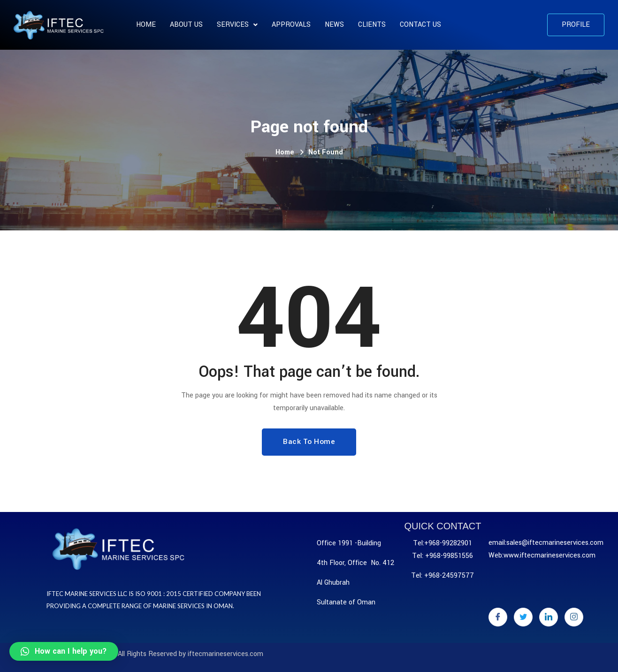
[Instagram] (574, 617)
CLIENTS (372, 25)
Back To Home (309, 442)
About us (186, 25)
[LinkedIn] (549, 617)
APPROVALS (291, 25)
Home (146, 25)
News (334, 25)
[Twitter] (523, 617)
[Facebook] (498, 617)
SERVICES (237, 25)
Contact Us (420, 25)
